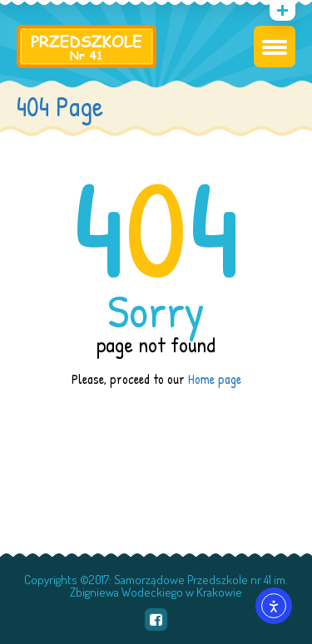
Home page (215, 379)
